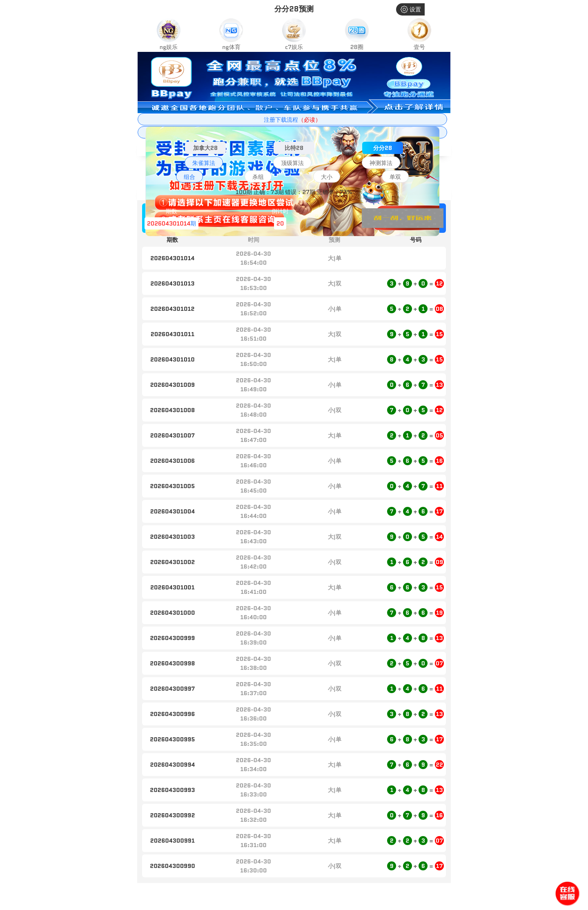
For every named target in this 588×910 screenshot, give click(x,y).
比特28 (294, 148)
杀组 (258, 177)
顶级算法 (292, 163)
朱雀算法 (204, 163)
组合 (189, 177)
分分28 (383, 148)
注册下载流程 (292, 120)
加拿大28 (205, 148)
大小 (327, 177)
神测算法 (381, 163)
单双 (395, 177)
